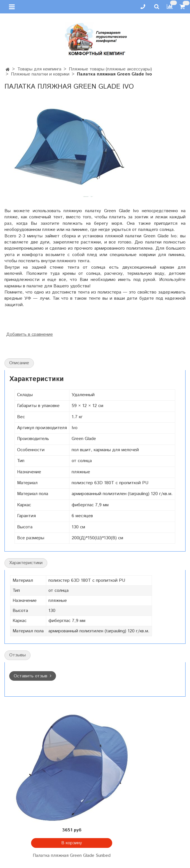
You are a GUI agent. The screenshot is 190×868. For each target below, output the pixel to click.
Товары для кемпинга (39, 69)
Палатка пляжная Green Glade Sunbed (72, 856)
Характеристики (26, 563)
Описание (19, 363)
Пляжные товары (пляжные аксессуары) (110, 69)
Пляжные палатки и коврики (40, 74)
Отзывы (17, 655)
